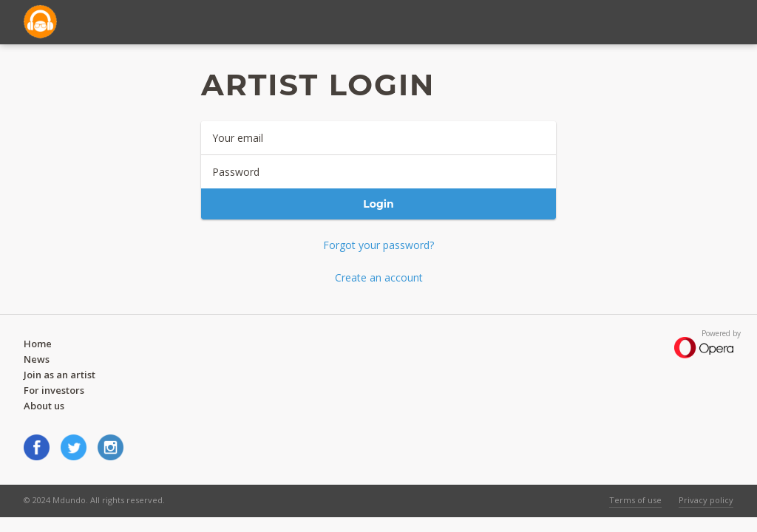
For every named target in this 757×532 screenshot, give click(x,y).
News (37, 359)
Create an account (379, 277)
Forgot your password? (378, 245)
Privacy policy (706, 500)
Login (378, 204)
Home (38, 344)
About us (44, 406)
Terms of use (635, 500)
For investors (54, 390)
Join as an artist (60, 375)
